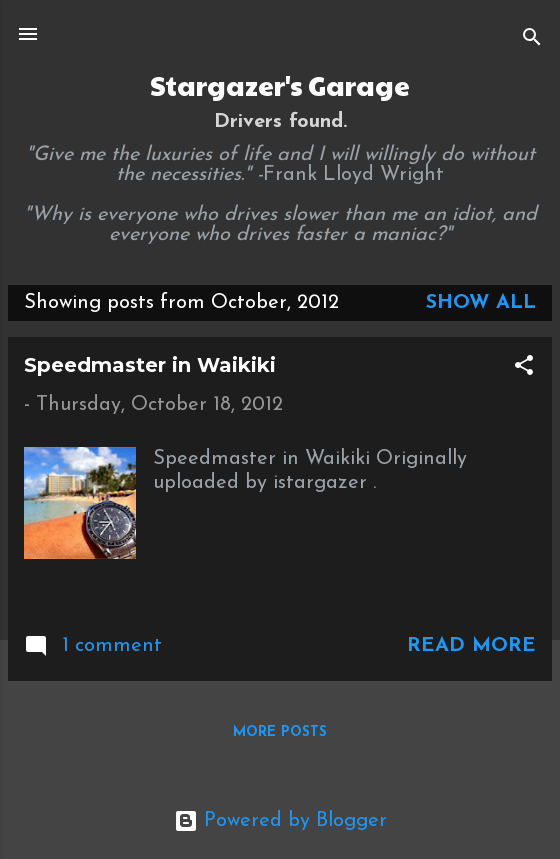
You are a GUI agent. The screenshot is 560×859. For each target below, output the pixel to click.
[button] (524, 368)
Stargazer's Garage (280, 85)
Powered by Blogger (280, 821)
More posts (280, 732)
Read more (471, 646)
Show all (481, 303)
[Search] (532, 40)
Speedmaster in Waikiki (150, 365)
